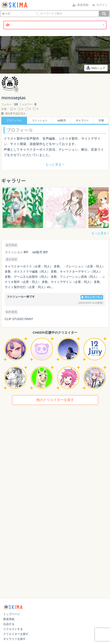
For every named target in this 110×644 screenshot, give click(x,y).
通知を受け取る (92, 297)
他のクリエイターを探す (55, 400)
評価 (101, 120)
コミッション (40, 120)
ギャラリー (82, 120)
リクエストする (13, 629)
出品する (9, 624)
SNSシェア (96, 68)
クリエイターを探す (16, 634)
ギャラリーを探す (14, 639)
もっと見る (99, 233)
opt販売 (62, 120)
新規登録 (9, 619)
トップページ (12, 614)
